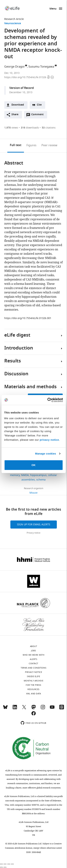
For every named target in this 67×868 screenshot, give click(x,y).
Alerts (33, 659)
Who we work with (33, 655)
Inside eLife (33, 676)
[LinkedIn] (15, 709)
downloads (30, 128)
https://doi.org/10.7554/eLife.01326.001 (28, 318)
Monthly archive (34, 681)
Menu (53, 9)
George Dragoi (14, 67)
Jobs (33, 651)
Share (15, 115)
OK (33, 465)
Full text (16, 145)
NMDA (25, 475)
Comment (39, 115)
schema (41, 480)
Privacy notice (33, 533)
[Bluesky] (5, 709)
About (34, 646)
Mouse (33, 493)
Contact (33, 664)
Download (18, 105)
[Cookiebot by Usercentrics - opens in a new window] (48, 400)
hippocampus (38, 475)
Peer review (49, 145)
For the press (33, 685)
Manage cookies (45, 454)
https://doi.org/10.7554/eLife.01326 (26, 77)
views (11, 128)
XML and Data (33, 694)
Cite (39, 105)
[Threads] (62, 709)
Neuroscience (13, 24)
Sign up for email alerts (34, 525)
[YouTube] (52, 709)
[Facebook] (34, 715)
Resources (33, 689)
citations (49, 128)
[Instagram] (43, 709)
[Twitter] (24, 709)
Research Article (14, 19)
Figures (31, 145)
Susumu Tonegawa (41, 67)
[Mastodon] (34, 709)
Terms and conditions (33, 668)
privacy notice (49, 440)
